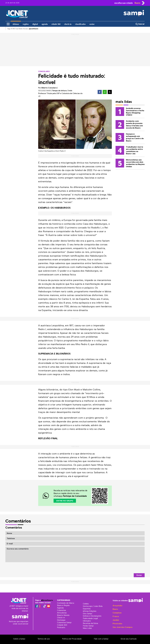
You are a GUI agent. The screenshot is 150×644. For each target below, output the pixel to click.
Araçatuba (117, 606)
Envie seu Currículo (129, 639)
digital (35, 24)
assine (92, 24)
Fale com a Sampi (101, 639)
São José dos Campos (123, 627)
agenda (45, 24)
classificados (80, 24)
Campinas (117, 613)
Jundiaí (116, 620)
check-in (68, 24)
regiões (26, 24)
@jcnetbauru (47, 600)
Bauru (115, 609)
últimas (16, 24)
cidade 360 (56, 24)
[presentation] (127, 568)
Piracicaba (117, 624)
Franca (116, 616)
